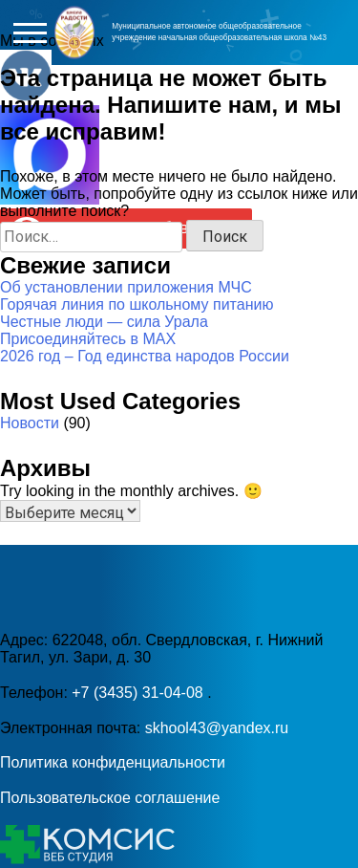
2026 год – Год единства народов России (145, 356)
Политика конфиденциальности (113, 762)
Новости (30, 423)
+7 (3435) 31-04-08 (139, 693)
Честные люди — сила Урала (104, 322)
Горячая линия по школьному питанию (137, 304)
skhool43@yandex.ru (217, 728)
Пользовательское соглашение (110, 798)
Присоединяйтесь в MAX (88, 339)
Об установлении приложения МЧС (126, 287)
